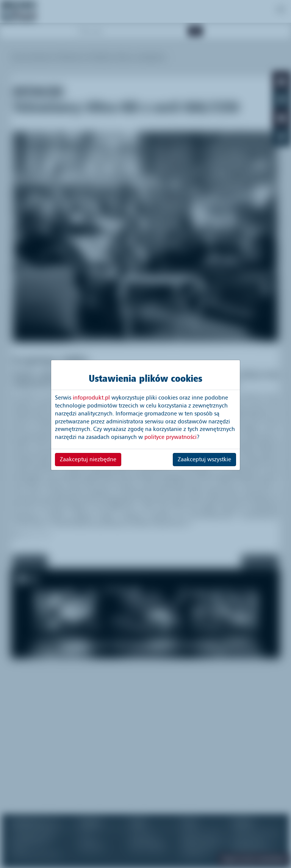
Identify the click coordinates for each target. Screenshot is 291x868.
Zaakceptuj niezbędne (88, 459)
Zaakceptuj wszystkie (204, 459)
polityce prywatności (171, 437)
